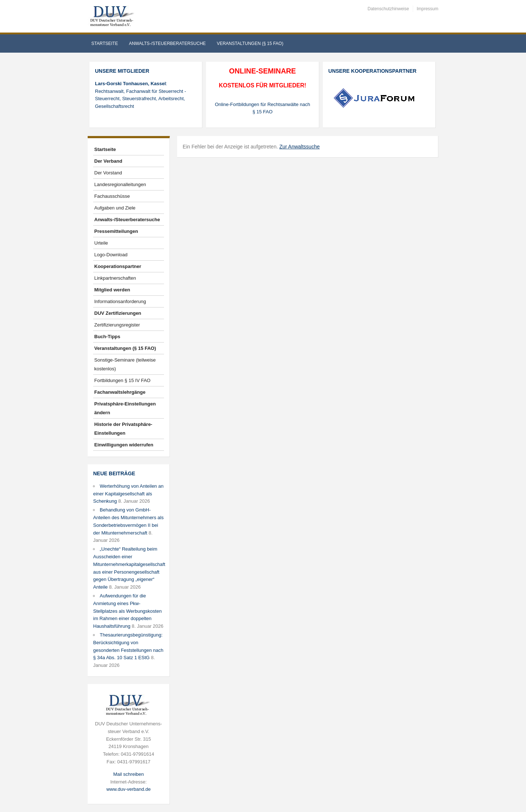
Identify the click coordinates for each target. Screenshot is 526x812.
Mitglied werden (112, 290)
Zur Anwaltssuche (300, 147)
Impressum (428, 9)
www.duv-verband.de (128, 789)
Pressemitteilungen (116, 231)
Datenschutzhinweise (388, 9)
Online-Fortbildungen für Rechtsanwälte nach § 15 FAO (262, 108)
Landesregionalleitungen (120, 184)
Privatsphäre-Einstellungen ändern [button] (125, 408)
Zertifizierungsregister (117, 325)
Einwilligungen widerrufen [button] (124, 445)
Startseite (105, 44)
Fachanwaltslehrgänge (120, 392)
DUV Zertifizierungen (118, 313)
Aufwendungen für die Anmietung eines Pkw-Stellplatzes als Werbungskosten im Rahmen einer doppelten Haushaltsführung (127, 611)
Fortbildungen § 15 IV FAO (122, 380)
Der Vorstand (108, 173)
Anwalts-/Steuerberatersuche (167, 44)
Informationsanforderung (120, 301)
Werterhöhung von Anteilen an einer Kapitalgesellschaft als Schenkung (128, 494)
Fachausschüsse (112, 196)
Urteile (101, 243)
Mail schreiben (129, 774)
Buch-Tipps (107, 337)
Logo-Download (111, 255)
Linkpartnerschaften (115, 278)
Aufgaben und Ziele (115, 208)
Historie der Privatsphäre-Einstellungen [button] (123, 429)
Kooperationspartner (118, 266)
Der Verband (108, 161)
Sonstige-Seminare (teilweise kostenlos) (125, 364)
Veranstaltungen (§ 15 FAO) (250, 44)
